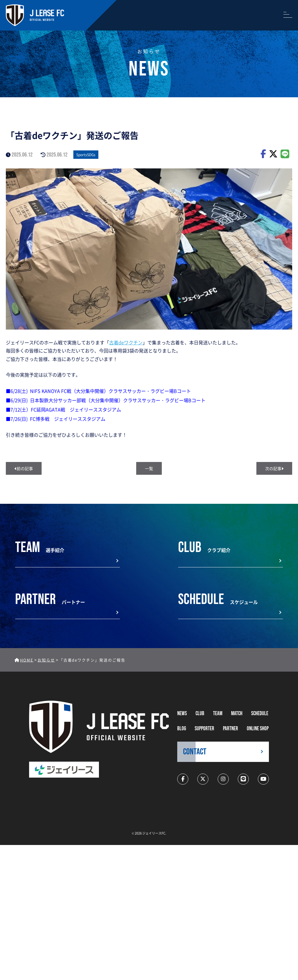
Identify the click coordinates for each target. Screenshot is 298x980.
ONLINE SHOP (258, 729)
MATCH (237, 714)
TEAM (218, 714)
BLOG (182, 729)
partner (230, 729)
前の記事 (24, 468)
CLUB (200, 714)
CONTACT (195, 752)
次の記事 (274, 468)
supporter (204, 729)
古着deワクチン (126, 342)
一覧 (149, 468)
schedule (260, 714)
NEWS (182, 714)
